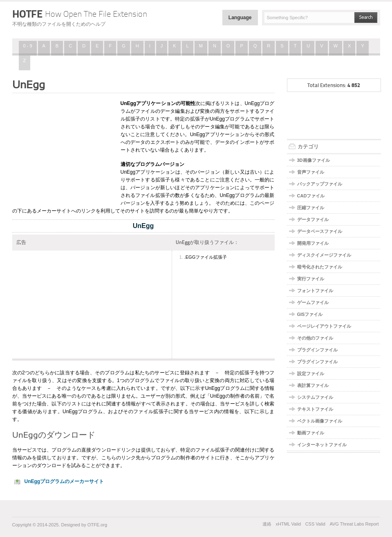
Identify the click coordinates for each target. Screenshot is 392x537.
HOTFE (80, 14)
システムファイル (315, 397)
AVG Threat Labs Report (354, 524)
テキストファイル (315, 409)
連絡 (267, 524)
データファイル (313, 219)
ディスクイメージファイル (324, 255)
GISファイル (310, 314)
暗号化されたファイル (320, 267)
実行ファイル (311, 279)
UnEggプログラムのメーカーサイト (64, 481)
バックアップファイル (320, 184)
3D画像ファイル (314, 160)
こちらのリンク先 (121, 458)
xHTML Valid (288, 524)
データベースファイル (320, 231)
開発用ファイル (313, 243)
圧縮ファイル (311, 208)
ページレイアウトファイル (324, 326)
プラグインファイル (317, 350)
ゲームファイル (313, 302)
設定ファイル (311, 374)
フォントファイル (315, 291)
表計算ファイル (313, 385)
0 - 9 (28, 46)
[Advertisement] (63, 148)
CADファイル (311, 196)
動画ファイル (311, 433)
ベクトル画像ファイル (320, 421)
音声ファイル (311, 172)
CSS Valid (315, 524)
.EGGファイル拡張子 (206, 257)
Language (240, 18)
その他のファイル (315, 338)
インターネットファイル (322, 445)
